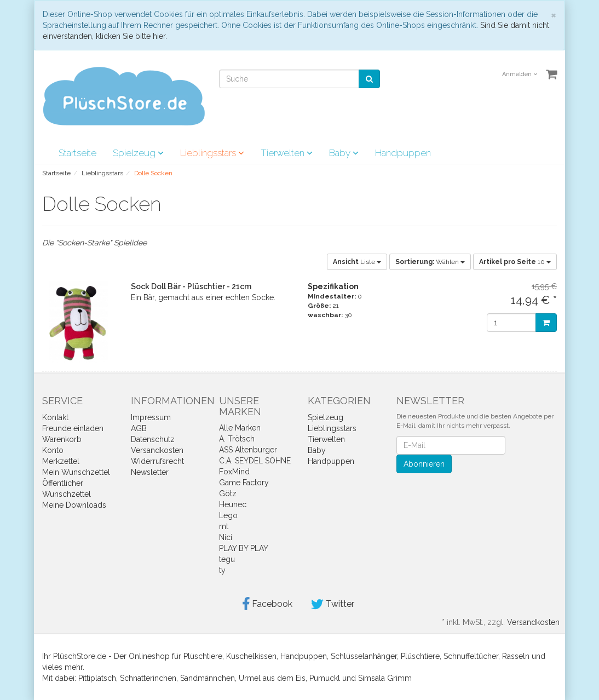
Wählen (430, 262)
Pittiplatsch (97, 678)
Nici (226, 537)
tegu (227, 559)
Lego (228, 515)
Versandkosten (157, 450)
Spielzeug (138, 153)
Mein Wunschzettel (76, 472)
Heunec (233, 504)
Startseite (77, 153)
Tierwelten (287, 153)
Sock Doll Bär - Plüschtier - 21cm (191, 286)
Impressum (151, 417)
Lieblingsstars (212, 153)
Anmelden (520, 74)
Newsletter (150, 472)
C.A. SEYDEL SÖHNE (255, 461)
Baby (344, 153)
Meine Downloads (74, 505)
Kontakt (55, 417)
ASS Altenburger (248, 450)
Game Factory (244, 483)
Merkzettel (61, 461)
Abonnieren (424, 464)
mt (224, 526)
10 (515, 262)
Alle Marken (240, 428)
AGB (139, 428)
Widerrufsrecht (157, 461)
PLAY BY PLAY (244, 548)
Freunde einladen (73, 428)
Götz (228, 494)
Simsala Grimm (385, 678)
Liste (357, 262)
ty (222, 570)
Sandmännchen (208, 678)
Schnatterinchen (148, 678)
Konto (53, 450)
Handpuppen (403, 153)
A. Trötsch (237, 439)
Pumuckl (325, 678)
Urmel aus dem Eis (272, 678)
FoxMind (234, 472)
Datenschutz (153, 439)
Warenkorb (62, 439)
